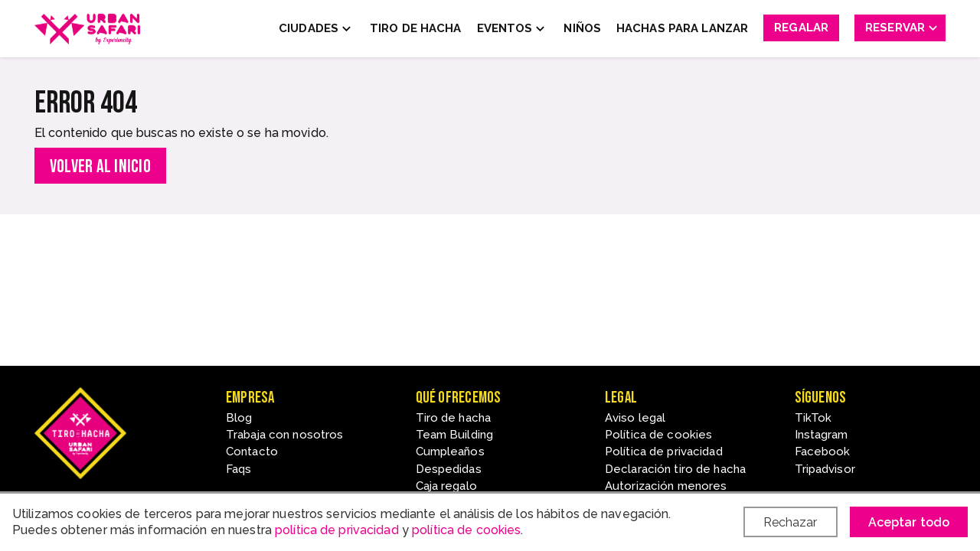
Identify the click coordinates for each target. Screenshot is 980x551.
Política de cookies (658, 435)
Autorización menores (666, 486)
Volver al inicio (100, 166)
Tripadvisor (825, 469)
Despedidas (449, 469)
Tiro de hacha (454, 418)
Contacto (252, 452)
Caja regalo (446, 486)
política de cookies (466, 530)
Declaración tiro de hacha (675, 469)
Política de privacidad (664, 452)
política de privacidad (337, 530)
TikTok (813, 418)
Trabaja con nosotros (284, 435)
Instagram (822, 435)
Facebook (823, 452)
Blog (239, 418)
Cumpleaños (450, 452)
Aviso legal (635, 418)
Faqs (238, 469)
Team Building (455, 435)
